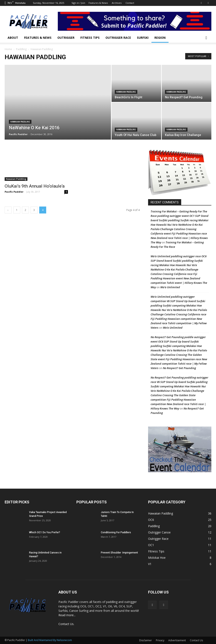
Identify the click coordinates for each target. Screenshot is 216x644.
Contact (130, 3)
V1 (150, 564)
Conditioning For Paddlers (116, 532)
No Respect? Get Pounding (179, 368)
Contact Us (196, 640)
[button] (206, 38)
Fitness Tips (90, 38)
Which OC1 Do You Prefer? (45, 532)
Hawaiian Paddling (20, 122)
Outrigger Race (118, 38)
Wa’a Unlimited (170, 287)
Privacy (160, 640)
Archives (117, 3)
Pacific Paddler (18, 134)
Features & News (98, 3)
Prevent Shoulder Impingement (119, 553)
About (13, 38)
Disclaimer (146, 640)
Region (160, 38)
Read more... (67, 615)
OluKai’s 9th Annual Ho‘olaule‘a (35, 186)
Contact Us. (66, 624)
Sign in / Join (78, 3)
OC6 (151, 520)
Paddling (154, 526)
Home (8, 49)
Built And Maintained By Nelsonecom (50, 640)
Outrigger (66, 38)
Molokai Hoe (157, 558)
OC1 (151, 545)
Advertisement (177, 640)
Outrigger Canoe (159, 532)
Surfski (143, 38)
